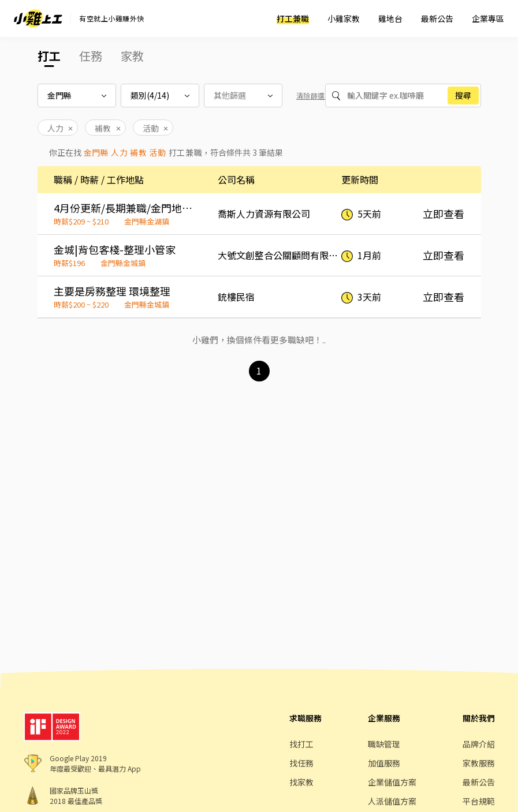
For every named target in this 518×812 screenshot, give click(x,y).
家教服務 (479, 763)
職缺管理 (384, 744)
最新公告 (437, 18)
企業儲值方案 (392, 782)
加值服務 (384, 763)
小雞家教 (344, 18)
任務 (91, 56)
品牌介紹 (479, 744)
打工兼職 (293, 18)
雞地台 (390, 18)
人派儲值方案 (392, 801)
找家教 (301, 782)
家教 (132, 56)
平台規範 (479, 801)
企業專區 (488, 18)
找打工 (301, 744)
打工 (49, 56)
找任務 (301, 763)
